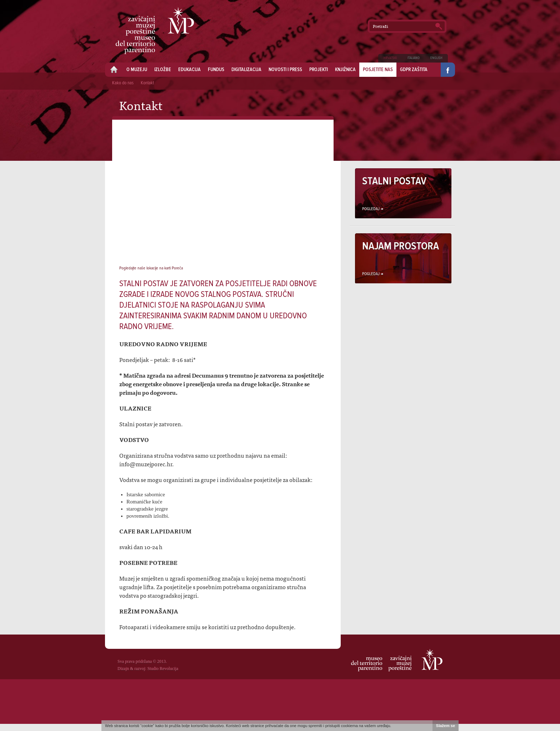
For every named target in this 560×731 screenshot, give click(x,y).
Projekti (319, 70)
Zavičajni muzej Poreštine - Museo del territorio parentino (155, 31)
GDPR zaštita (414, 70)
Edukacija (189, 70)
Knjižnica (345, 70)
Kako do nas (123, 83)
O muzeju (137, 70)
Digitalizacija (246, 70)
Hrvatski (390, 58)
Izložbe (163, 70)
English (436, 58)
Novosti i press (285, 70)
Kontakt (147, 83)
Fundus (216, 70)
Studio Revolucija (163, 668)
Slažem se (446, 726)
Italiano (414, 58)
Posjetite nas (378, 70)
